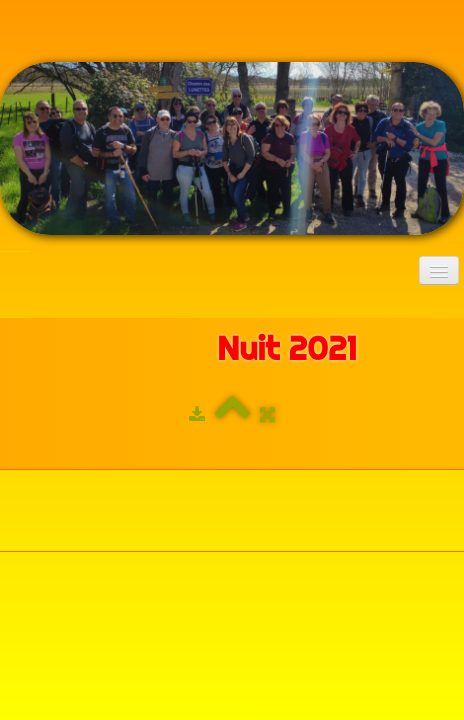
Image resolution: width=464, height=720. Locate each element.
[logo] (15, 272)
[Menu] (439, 270)
